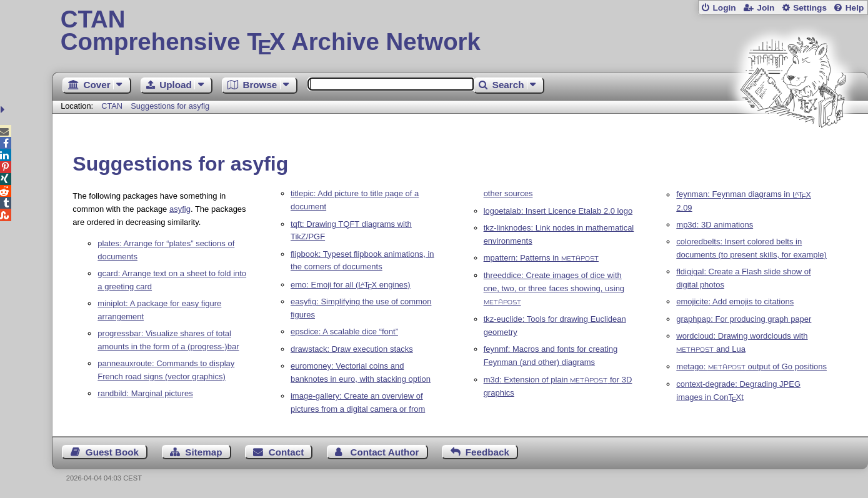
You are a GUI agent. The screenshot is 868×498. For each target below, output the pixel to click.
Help (855, 8)
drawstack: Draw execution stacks (352, 349)
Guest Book (112, 452)
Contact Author (385, 452)
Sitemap (203, 452)
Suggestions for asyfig (170, 106)
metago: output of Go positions (751, 366)
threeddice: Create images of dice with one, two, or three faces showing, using (554, 287)
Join (766, 8)
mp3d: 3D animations (715, 225)
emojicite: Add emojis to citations (735, 301)
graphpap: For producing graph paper (744, 319)
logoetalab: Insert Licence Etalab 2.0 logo (558, 211)
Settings (810, 8)
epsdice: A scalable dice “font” (344, 331)
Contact (287, 452)
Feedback (487, 452)
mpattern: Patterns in (541, 258)
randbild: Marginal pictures (145, 393)
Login (724, 8)
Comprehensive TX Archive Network (460, 31)
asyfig (180, 209)
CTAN (112, 106)
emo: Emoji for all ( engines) (351, 285)
